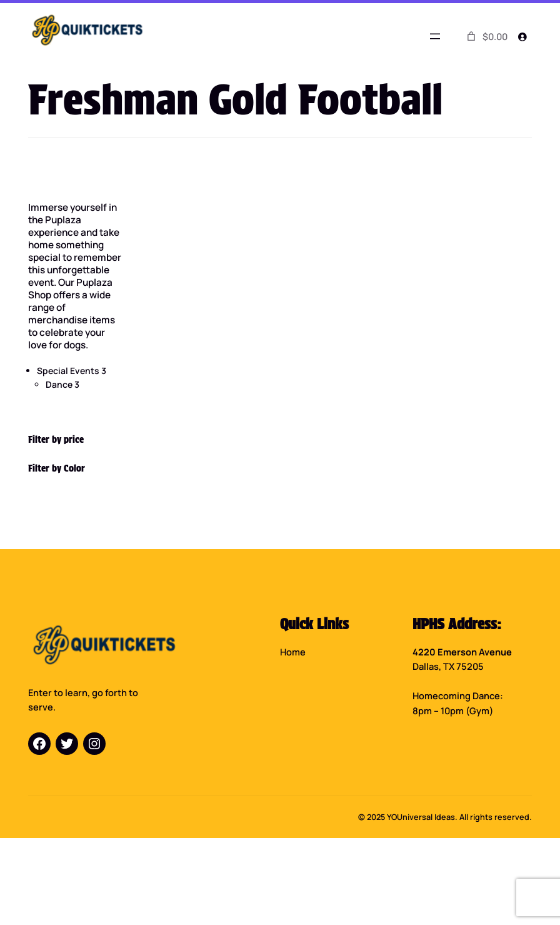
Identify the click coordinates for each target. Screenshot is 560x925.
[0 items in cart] (486, 37)
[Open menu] (435, 36)
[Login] (522, 36)
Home (293, 652)
